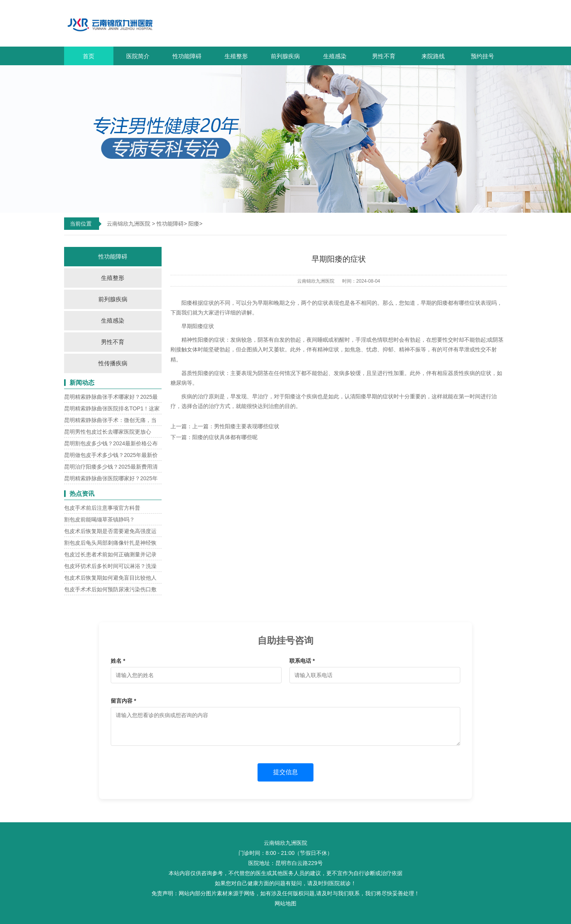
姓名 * (118, 661)
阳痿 (194, 224)
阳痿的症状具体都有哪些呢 (225, 437)
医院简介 (138, 56)
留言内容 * (123, 701)
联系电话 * (302, 661)
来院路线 (433, 56)
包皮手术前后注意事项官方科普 (102, 508)
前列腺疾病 (285, 56)
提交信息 (285, 772)
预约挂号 (482, 56)
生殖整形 (236, 56)
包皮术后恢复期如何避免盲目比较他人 (110, 578)
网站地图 (285, 903)
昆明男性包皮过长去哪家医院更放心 (108, 432)
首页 (89, 56)
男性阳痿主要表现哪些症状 (247, 426)
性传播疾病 (113, 363)
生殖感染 (335, 56)
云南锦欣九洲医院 (129, 224)
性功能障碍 (187, 56)
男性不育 (384, 56)
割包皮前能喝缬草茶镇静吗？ (99, 519)
